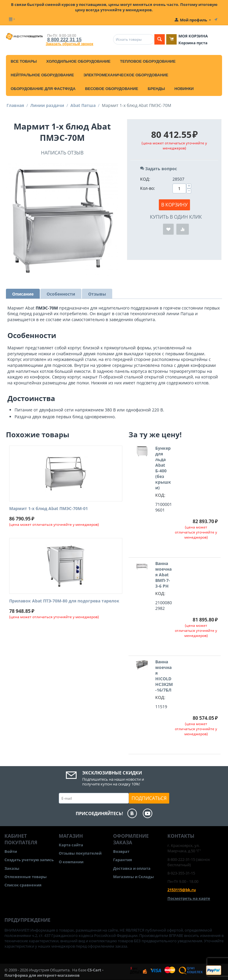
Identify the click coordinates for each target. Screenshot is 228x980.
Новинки (184, 89)
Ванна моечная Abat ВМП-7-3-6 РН (163, 575)
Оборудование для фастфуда (43, 89)
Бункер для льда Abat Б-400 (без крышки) (163, 468)
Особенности (61, 294)
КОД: (145, 179)
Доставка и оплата (132, 868)
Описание (23, 294)
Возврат (121, 851)
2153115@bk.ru (182, 890)
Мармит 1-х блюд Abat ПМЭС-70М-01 (49, 509)
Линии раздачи (47, 105)
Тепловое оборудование (148, 61)
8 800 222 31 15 (64, 40)
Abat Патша (83, 105)
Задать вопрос (159, 169)
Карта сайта (71, 845)
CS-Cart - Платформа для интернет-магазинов (54, 973)
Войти (11, 851)
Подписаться (149, 798)
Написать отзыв (62, 153)
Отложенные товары (26, 877)
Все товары (24, 61)
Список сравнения (23, 885)
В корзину (174, 205)
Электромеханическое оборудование (126, 75)
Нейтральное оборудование (42, 75)
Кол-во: (148, 188)
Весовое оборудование (111, 89)
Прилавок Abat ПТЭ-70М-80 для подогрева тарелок (64, 601)
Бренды (156, 89)
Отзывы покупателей (80, 853)
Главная (15, 105)
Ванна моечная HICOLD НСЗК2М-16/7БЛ (164, 676)
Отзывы (97, 294)
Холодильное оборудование (78, 61)
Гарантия (123, 860)
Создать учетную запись (29, 860)
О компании (71, 862)
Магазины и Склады (133, 877)
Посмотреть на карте (189, 898)
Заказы (12, 868)
